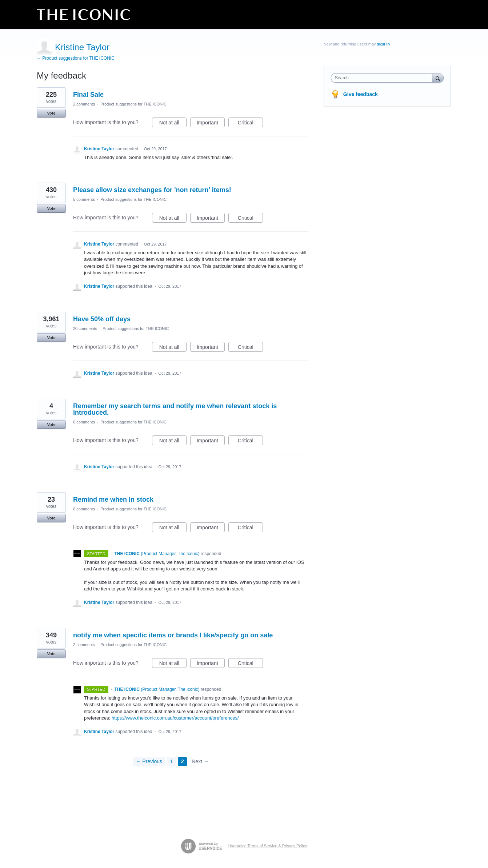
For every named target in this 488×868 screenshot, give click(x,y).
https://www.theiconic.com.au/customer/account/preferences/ (175, 718)
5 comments (84, 199)
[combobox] (383, 78)
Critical (250, 124)
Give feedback (361, 94)
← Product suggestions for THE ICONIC (76, 58)
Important (211, 124)
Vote (51, 113)
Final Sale (88, 95)
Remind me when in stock (113, 499)
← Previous (149, 761)
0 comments (84, 422)
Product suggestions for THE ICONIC (133, 104)
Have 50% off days (102, 319)
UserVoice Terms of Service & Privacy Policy (268, 846)
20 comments (85, 329)
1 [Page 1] (172, 761)
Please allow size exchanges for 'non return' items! (152, 190)
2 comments (84, 104)
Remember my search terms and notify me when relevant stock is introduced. (175, 409)
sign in (383, 44)
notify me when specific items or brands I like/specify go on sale (173, 635)
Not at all (173, 124)
